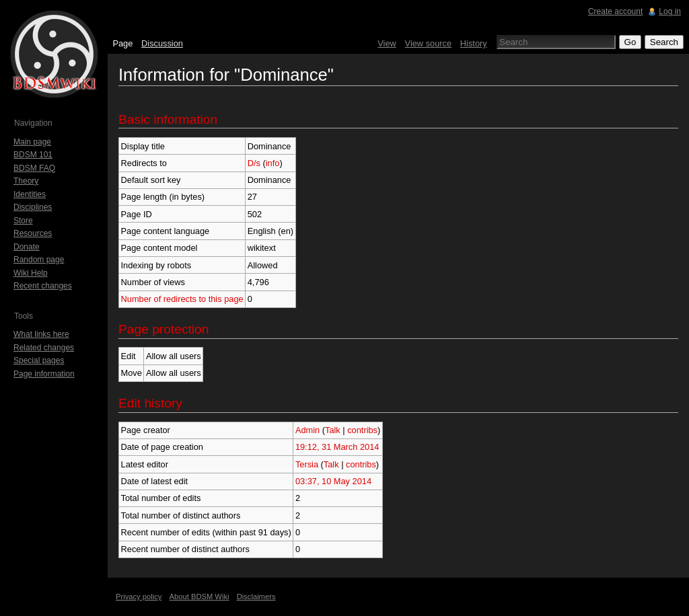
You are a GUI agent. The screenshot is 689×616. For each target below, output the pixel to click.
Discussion (162, 43)
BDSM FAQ (34, 168)
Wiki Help (31, 273)
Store (23, 221)
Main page (32, 142)
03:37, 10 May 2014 (333, 481)
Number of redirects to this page (182, 299)
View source (428, 43)
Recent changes (43, 286)
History (474, 43)
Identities (30, 194)
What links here (41, 334)
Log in (670, 11)
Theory (26, 181)
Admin (307, 430)
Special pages (39, 360)
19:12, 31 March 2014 (337, 447)
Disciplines (33, 207)
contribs (362, 430)
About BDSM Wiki (200, 596)
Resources (33, 233)
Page (122, 43)
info (273, 163)
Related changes (44, 348)
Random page (39, 260)
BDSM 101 (33, 155)
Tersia (307, 464)
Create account (615, 11)
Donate (27, 247)
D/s (254, 163)
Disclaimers (256, 596)
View (387, 43)
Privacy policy (139, 596)
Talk (333, 430)
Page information (44, 374)
